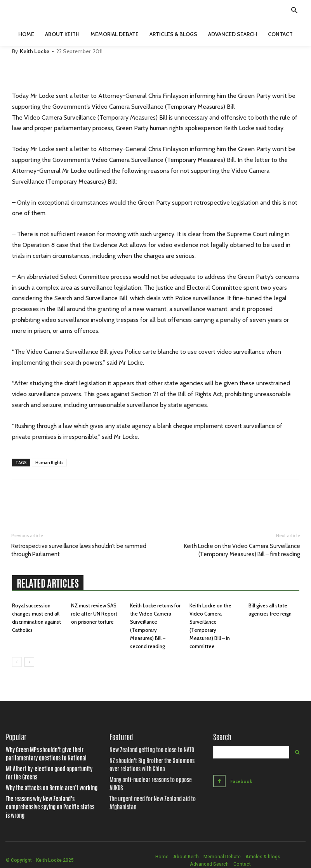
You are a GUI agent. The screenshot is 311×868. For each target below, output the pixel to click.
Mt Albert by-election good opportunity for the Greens (48, 770)
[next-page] (29, 662)
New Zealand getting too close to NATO (144, 750)
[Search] (297, 752)
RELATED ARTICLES (48, 583)
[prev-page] (17, 662)
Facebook (240, 780)
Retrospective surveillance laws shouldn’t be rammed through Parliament (79, 550)
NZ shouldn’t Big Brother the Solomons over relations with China (149, 764)
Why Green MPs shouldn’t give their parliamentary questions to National (51, 754)
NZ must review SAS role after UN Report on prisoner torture (94, 614)
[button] (294, 11)
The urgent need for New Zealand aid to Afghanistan (145, 791)
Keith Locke (35, 51)
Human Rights (49, 463)
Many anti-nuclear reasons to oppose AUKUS (150, 778)
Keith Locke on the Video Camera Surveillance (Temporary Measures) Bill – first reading (242, 550)
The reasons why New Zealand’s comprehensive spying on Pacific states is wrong (49, 798)
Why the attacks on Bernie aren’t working (43, 784)
